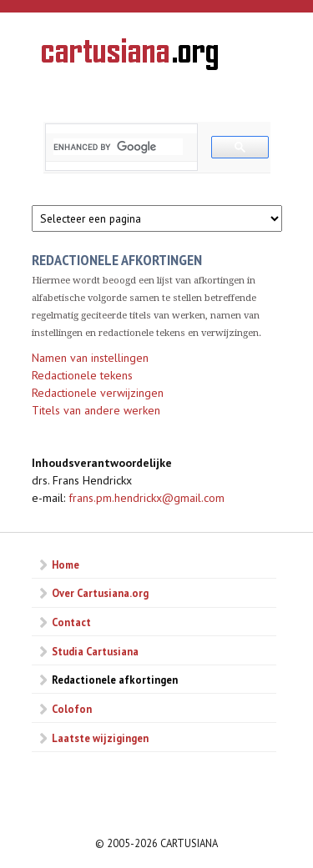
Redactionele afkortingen (115, 680)
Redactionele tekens (82, 375)
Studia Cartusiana (95, 651)
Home (66, 564)
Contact (71, 622)
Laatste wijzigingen (100, 738)
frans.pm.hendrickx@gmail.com (146, 498)
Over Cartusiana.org (100, 593)
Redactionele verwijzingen (98, 393)
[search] (118, 147)
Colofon (72, 709)
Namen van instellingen (90, 358)
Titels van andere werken (96, 410)
